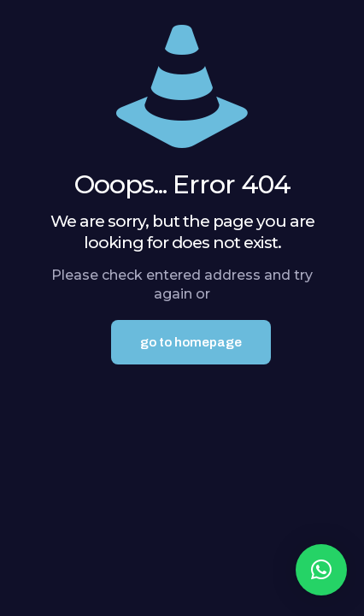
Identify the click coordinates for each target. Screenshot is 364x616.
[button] (321, 570)
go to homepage (191, 342)
